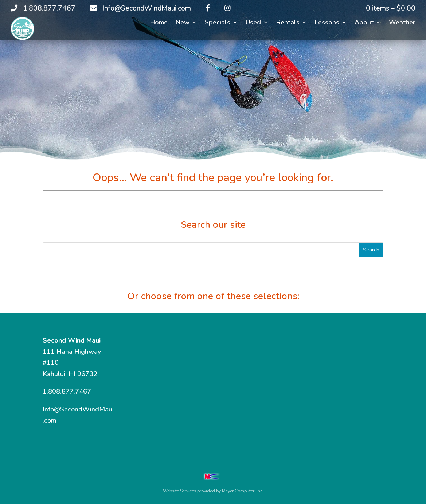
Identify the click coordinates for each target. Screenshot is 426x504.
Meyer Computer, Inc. (243, 491)
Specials (218, 23)
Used (253, 23)
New (183, 23)
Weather (402, 23)
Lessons (327, 23)
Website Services (179, 491)
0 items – (391, 8)
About (364, 23)
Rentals (288, 23)
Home (159, 23)
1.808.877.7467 (67, 391)
